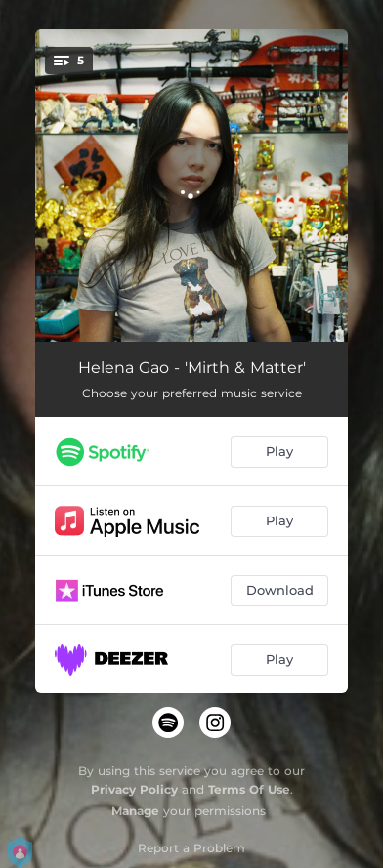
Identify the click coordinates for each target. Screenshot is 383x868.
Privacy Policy (134, 789)
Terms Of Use (249, 789)
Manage (135, 811)
